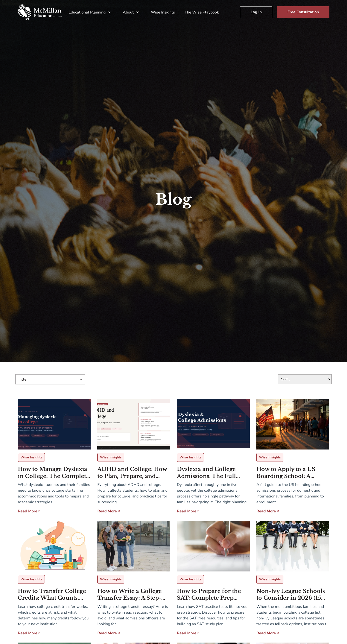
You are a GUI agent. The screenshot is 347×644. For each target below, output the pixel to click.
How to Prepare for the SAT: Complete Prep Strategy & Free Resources (209, 595)
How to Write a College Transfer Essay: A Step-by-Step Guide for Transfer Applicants (130, 595)
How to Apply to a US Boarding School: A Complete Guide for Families (286, 473)
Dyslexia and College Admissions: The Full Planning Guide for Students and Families (208, 473)
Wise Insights (163, 12)
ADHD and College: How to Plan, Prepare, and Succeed (132, 473)
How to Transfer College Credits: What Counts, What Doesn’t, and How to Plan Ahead (54, 595)
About (132, 12)
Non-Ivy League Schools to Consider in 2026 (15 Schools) (291, 595)
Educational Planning (91, 12)
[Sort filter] (305, 379)
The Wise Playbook (202, 12)
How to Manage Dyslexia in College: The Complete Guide (53, 473)
